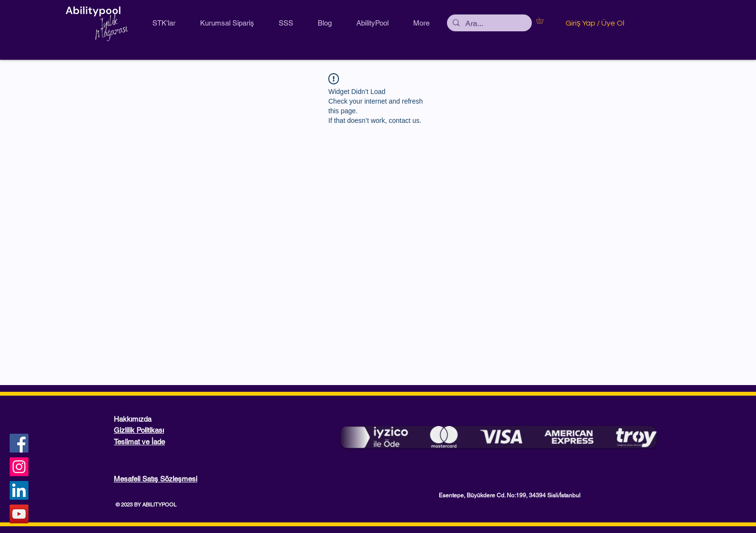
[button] (543, 20)
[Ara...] (488, 24)
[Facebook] (19, 443)
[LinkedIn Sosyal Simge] (19, 490)
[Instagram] (19, 467)
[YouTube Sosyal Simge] (19, 514)
